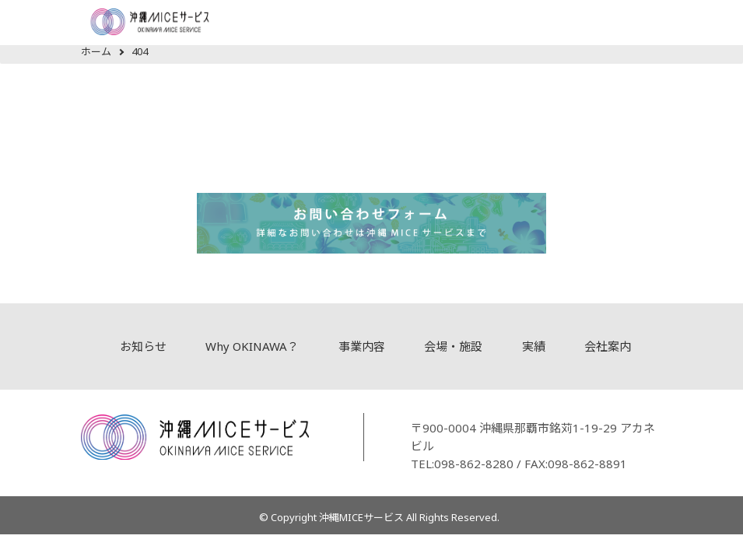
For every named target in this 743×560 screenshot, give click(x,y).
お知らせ (143, 346)
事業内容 (362, 346)
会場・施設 (453, 346)
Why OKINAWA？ (252, 346)
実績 (534, 346)
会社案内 (608, 346)
